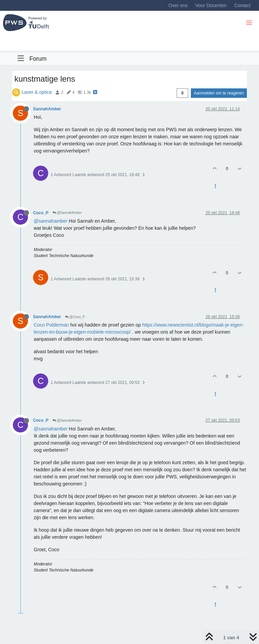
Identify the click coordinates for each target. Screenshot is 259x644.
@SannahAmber (67, 213)
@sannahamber (51, 221)
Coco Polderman (51, 325)
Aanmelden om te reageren (219, 93)
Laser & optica (37, 92)
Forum (38, 59)
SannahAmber (47, 109)
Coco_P (41, 213)
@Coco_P (75, 317)
